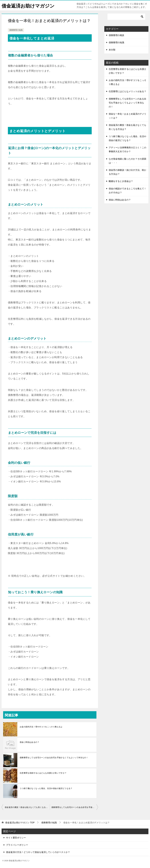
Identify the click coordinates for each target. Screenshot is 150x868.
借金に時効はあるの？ (29, 742)
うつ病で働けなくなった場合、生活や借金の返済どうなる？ (46, 788)
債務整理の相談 (116, 35)
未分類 (112, 50)
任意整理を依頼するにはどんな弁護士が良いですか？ (43, 773)
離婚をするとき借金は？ (121, 181)
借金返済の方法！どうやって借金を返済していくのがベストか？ (38, 852)
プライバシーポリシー (17, 845)
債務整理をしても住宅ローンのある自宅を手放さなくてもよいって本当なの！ (54, 758)
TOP (20, 823)
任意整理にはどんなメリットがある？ (127, 91)
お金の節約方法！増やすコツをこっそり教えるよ (41, 727)
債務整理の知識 (16, 30)
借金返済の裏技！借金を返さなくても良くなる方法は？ (27, 807)
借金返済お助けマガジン (28, 5)
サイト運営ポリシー (16, 838)
